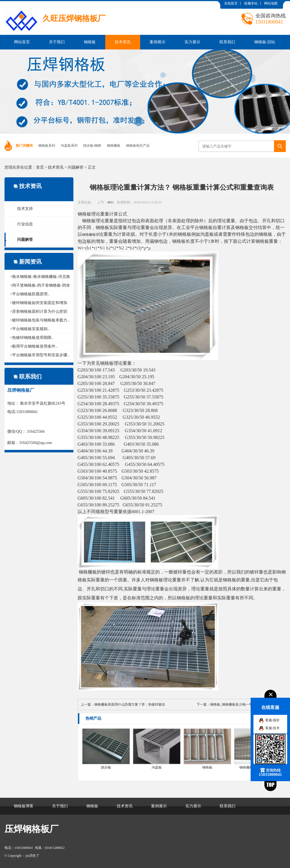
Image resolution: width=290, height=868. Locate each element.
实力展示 (192, 42)
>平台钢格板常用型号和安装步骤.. (40, 355)
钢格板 (90, 42)
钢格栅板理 (91, 235)
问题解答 (76, 167)
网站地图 (271, 3)
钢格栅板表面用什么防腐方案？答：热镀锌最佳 (130, 704)
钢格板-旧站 (265, 42)
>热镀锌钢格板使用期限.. (32, 338)
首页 (40, 167)
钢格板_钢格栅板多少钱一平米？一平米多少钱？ (246, 704)
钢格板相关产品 (138, 146)
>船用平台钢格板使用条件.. (34, 346)
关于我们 (57, 42)
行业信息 (25, 224)
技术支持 (25, 209)
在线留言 (231, 3)
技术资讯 (123, 42)
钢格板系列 (47, 146)
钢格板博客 (24, 806)
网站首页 (22, 42)
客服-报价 (273, 720)
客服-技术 (273, 728)
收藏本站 (251, 3)
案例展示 (158, 42)
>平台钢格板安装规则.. (30, 329)
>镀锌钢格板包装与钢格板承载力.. (40, 320)
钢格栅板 (114, 146)
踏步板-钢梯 (92, 146)
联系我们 (227, 42)
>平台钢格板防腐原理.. (30, 294)
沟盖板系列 (69, 146)
